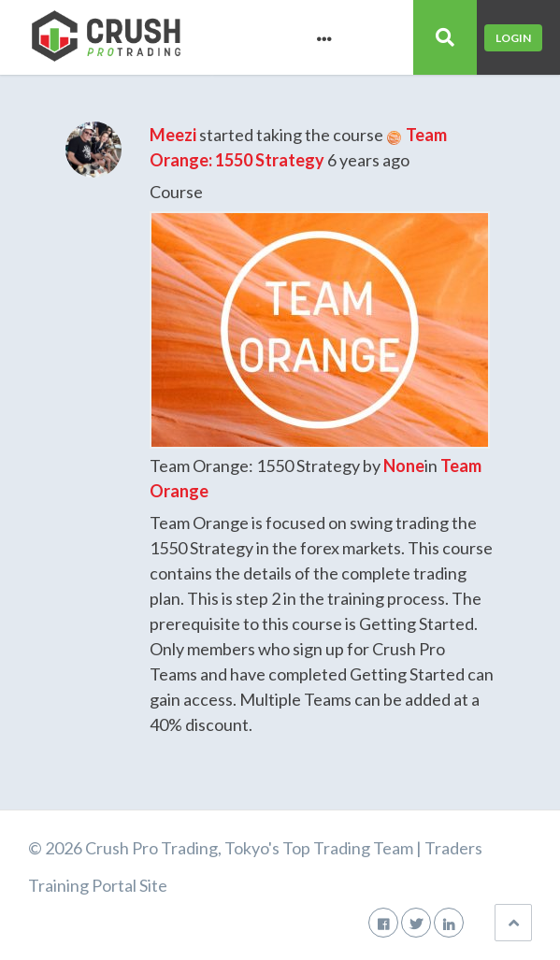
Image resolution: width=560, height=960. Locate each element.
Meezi (173, 135)
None (404, 466)
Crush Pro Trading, (153, 848)
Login (513, 38)
